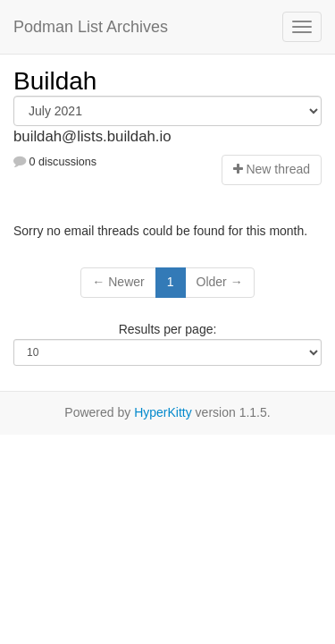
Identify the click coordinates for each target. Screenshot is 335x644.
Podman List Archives (91, 27)
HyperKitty (163, 412)
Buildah (55, 81)
